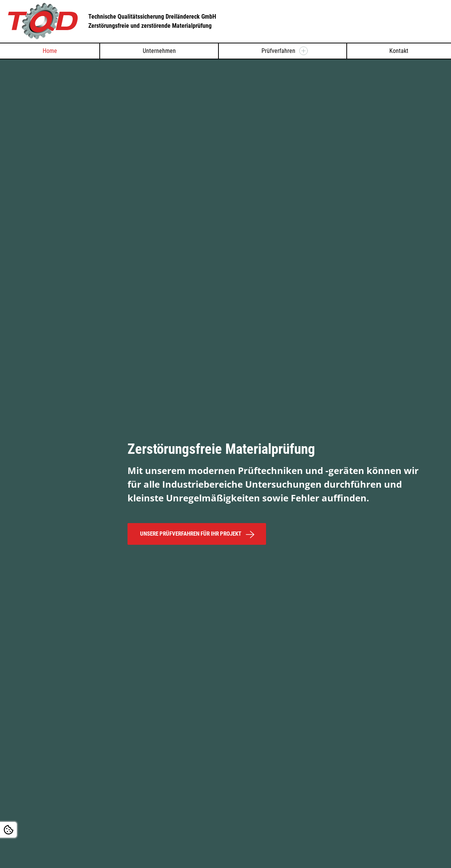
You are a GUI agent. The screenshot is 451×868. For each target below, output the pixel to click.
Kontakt (399, 51)
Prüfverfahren (278, 51)
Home (50, 51)
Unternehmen (159, 51)
